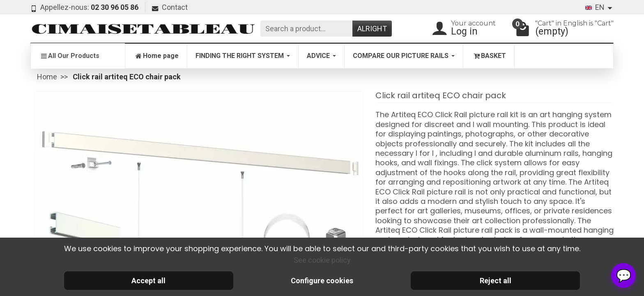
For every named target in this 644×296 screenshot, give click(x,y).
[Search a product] (306, 29)
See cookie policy (322, 260)
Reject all (496, 281)
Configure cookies (322, 281)
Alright (372, 29)
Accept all (148, 281)
